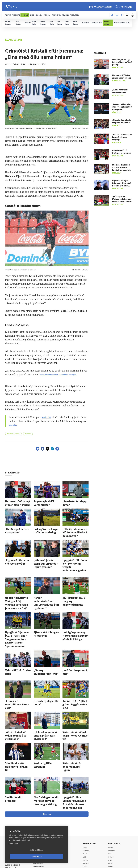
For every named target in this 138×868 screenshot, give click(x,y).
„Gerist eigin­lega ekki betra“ (46, 673)
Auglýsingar (41, 812)
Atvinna (113, 805)
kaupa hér (18, 425)
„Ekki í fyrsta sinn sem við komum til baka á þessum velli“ (74, 530)
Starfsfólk (40, 825)
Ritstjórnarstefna (43, 818)
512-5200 (44, 808)
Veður (112, 812)
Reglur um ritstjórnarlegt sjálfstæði (15, 809)
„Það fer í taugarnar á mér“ (74, 647)
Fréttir (88, 798)
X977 (112, 822)
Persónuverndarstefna (14, 814)
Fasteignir (113, 802)
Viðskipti (89, 802)
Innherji (113, 798)
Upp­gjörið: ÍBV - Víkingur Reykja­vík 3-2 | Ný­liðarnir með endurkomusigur (73, 757)
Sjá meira (47, 765)
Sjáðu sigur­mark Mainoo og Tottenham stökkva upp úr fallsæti (122, 199)
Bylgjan (112, 815)
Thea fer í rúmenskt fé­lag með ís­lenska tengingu (122, 137)
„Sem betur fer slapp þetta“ (74, 501)
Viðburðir (113, 808)
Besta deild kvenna (13, 434)
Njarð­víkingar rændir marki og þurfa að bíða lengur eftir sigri (46, 757)
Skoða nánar (14, 850)
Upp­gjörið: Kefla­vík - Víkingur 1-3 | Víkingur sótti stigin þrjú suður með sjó (18, 590)
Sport (88, 805)
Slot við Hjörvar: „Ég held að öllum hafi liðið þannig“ (122, 62)
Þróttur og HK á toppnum (45, 725)
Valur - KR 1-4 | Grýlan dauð (17, 647)
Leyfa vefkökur (52, 857)
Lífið (87, 808)
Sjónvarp (89, 815)
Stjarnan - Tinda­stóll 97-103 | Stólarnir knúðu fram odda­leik (121, 168)
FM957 (112, 818)
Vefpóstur (40, 831)
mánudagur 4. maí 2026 (102, 8)
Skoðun (89, 812)
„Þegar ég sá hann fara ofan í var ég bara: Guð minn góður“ (122, 107)
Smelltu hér (48, 417)
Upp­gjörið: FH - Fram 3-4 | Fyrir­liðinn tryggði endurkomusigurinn (74, 558)
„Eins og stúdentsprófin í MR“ (46, 647)
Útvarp (88, 818)
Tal (111, 825)
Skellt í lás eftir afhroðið (15, 754)
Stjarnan (28, 434)
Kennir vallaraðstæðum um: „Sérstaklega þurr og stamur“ (45, 590)
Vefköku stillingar (21, 857)
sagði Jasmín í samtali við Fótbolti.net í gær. (63, 374)
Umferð (39, 828)
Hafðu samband (42, 815)
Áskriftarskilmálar (43, 821)
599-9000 (13, 824)
